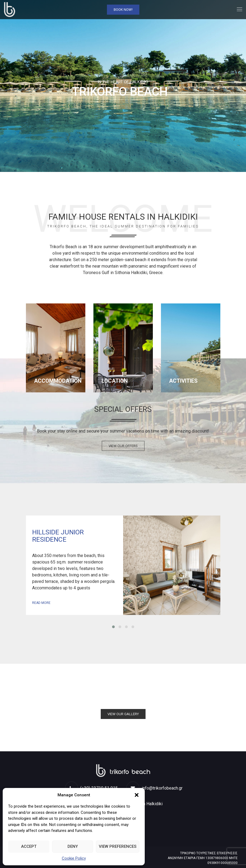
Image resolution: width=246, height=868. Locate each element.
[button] (137, 795)
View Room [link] (172, 565)
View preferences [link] (118, 846)
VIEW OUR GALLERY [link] (123, 714)
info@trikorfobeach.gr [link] (154, 788)
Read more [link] (41, 603)
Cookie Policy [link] (74, 858)
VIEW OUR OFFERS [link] (123, 446)
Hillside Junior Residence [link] (58, 536)
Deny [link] (73, 846)
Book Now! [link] (123, 10)
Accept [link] (29, 846)
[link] (10, 10)
